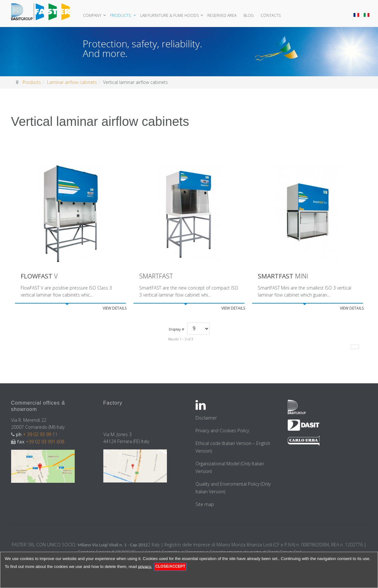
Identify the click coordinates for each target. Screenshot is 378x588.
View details (115, 308)
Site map (205, 504)
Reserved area (223, 15)
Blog (249, 15)
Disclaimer (206, 418)
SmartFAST (156, 276)
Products (121, 15)
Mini (283, 276)
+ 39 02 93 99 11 (41, 434)
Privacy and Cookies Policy (222, 431)
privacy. (145, 566)
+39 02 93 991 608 (45, 442)
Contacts (271, 15)
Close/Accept (170, 566)
